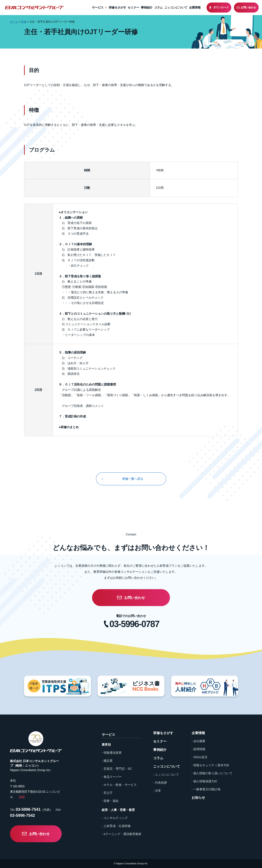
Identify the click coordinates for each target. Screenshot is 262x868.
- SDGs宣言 (200, 757)
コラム (158, 8)
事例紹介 (147, 8)
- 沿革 (157, 791)
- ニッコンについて (166, 775)
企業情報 (195, 8)
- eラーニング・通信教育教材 (122, 834)
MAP (22, 797)
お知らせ (198, 798)
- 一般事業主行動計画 (206, 789)
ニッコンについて (176, 8)
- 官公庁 (107, 793)
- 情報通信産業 (112, 753)
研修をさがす (117, 8)
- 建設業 (107, 761)
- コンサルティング (115, 818)
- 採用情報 (199, 749)
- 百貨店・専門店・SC (117, 769)
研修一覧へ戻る (133, 479)
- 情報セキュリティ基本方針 (211, 765)
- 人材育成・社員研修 (116, 826)
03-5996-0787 (134, 624)
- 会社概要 (199, 741)
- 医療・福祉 (110, 801)
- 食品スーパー (112, 777)
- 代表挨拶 (160, 783)
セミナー (133, 8)
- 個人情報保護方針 (205, 781)
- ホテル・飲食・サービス (119, 785)
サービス (98, 8)
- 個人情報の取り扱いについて (212, 773)
